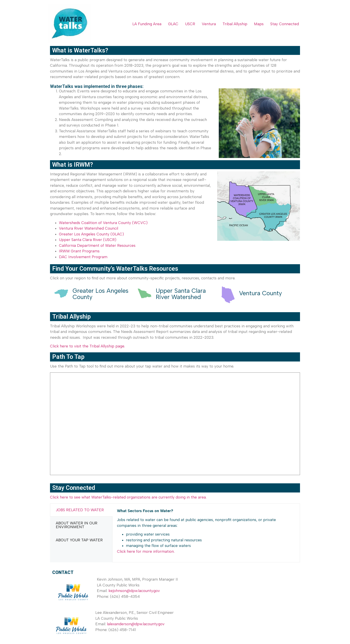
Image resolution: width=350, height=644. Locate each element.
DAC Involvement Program (83, 257)
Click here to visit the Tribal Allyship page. (87, 346)
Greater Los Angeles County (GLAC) (91, 234)
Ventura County (260, 293)
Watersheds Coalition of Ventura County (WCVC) (103, 223)
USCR (190, 24)
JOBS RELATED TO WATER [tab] (80, 510)
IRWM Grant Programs (79, 251)
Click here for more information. (146, 551)
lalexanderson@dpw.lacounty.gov (136, 624)
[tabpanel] (206, 533)
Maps (259, 24)
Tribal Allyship (235, 24)
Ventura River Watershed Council (89, 228)
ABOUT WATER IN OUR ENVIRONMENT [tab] (77, 525)
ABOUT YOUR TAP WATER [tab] (79, 540)
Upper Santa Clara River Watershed (181, 294)
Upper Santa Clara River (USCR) (88, 240)
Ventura (209, 24)
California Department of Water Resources (97, 245)
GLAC (173, 24)
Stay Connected (285, 24)
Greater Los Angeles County (100, 294)
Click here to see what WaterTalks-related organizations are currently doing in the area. (128, 497)
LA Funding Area (147, 24)
